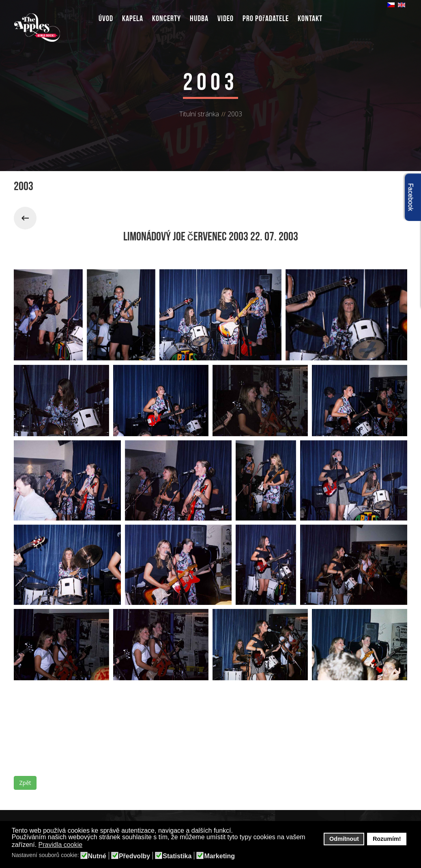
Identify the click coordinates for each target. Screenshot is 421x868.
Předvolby (134, 856)
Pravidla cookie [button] (61, 845)
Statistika (177, 856)
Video (226, 18)
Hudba (199, 18)
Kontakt (310, 18)
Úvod (106, 18)
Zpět (25, 783)
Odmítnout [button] (344, 839)
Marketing (219, 856)
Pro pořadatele (266, 18)
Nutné (97, 856)
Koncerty (166, 18)
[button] (88, 845)
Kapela (133, 18)
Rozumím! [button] (387, 839)
